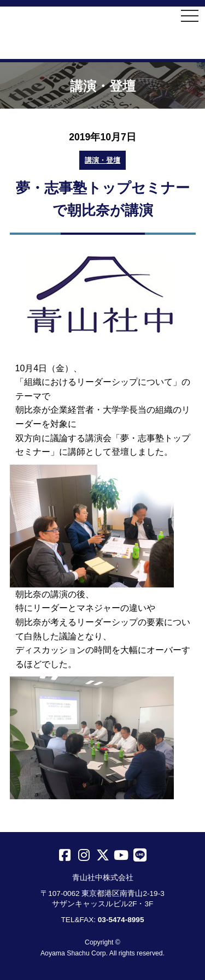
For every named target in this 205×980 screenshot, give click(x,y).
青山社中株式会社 (102, 34)
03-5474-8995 (121, 920)
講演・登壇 (102, 160)
